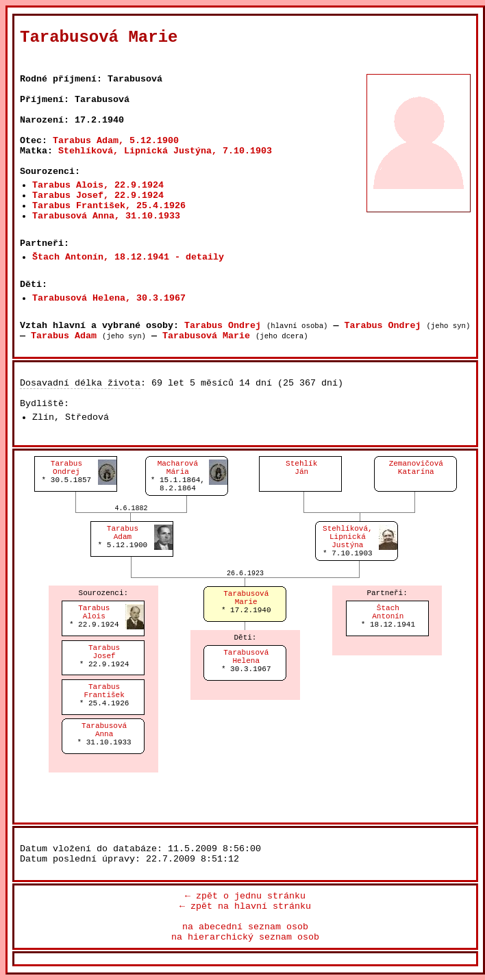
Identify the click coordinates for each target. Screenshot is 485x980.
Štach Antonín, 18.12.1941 (101, 257)
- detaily (199, 257)
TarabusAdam (123, 533)
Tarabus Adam (64, 336)
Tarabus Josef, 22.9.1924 (98, 196)
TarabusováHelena (246, 657)
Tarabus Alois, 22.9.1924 (98, 185)
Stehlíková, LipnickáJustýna (348, 537)
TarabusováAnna (104, 730)
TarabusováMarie (246, 598)
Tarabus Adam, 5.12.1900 (116, 141)
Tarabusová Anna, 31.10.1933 (106, 216)
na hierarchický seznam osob (245, 937)
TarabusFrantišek (104, 691)
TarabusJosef (104, 652)
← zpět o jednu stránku (245, 896)
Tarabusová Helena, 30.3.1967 (109, 298)
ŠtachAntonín (388, 612)
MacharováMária (178, 468)
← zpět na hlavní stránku (245, 906)
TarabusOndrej (66, 468)
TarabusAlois (94, 612)
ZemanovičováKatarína (416, 468)
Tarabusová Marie (206, 336)
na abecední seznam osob (245, 927)
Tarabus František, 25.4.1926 (109, 206)
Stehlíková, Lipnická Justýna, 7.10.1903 (165, 151)
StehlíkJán (301, 468)
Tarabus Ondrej (223, 326)
